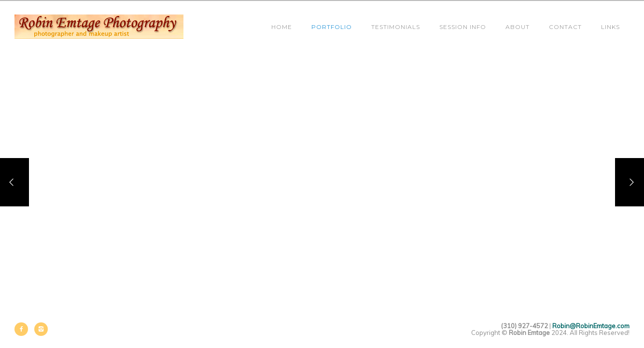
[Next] (630, 182)
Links (610, 27)
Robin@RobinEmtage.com (591, 326)
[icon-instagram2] (41, 329)
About (518, 27)
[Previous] (14, 182)
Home (282, 27)
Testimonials (396, 27)
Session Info (463, 27)
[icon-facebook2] (24, 329)
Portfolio (332, 27)
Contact (565, 27)
